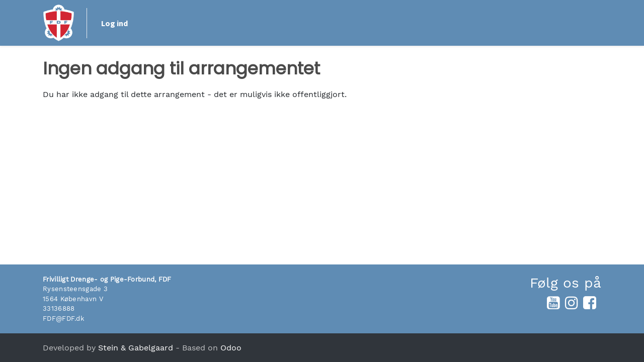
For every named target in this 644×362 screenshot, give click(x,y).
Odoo (231, 348)
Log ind (574, 23)
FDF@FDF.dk (63, 319)
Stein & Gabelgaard (136, 348)
